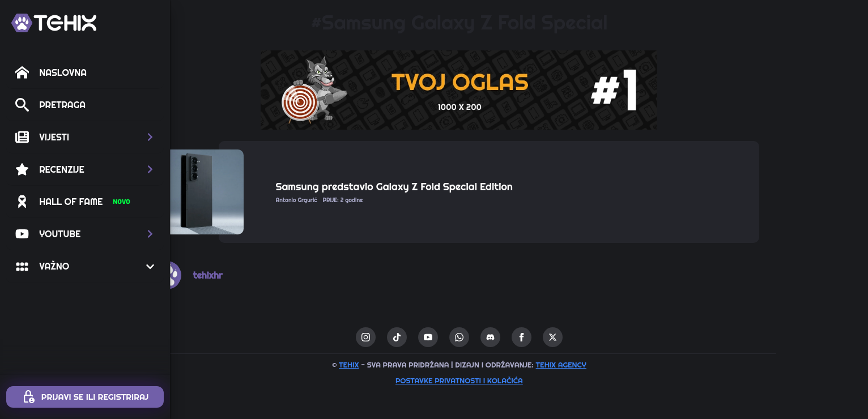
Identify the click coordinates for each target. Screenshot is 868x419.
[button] (85, 137)
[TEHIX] (54, 23)
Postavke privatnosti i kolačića (519, 380)
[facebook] (582, 337)
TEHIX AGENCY (621, 365)
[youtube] (488, 337)
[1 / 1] (519, 90)
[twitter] (613, 337)
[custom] (457, 337)
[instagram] (426, 337)
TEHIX (409, 365)
